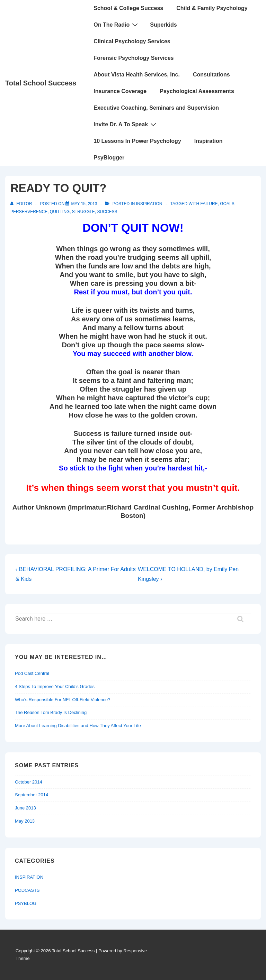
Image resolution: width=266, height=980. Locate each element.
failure (209, 204)
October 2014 (29, 782)
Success (107, 212)
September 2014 (32, 795)
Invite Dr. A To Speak (126, 124)
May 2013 (25, 821)
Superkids (163, 25)
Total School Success (41, 83)
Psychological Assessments (197, 91)
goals (227, 204)
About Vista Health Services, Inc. (137, 75)
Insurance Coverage (120, 91)
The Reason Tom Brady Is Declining (51, 712)
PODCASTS (27, 890)
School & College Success (128, 8)
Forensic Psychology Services (134, 58)
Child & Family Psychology (212, 8)
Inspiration (209, 141)
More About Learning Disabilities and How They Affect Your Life (78, 726)
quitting (60, 212)
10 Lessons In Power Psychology (137, 141)
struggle (83, 212)
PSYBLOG (26, 903)
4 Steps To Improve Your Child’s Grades (55, 686)
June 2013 (25, 808)
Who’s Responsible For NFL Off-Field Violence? (63, 700)
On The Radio (117, 25)
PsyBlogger (109, 158)
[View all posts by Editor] (22, 204)
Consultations (211, 75)
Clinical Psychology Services (132, 41)
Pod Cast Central (32, 673)
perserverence (29, 212)
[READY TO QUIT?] (84, 204)
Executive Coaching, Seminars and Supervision (156, 108)
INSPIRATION (149, 204)
